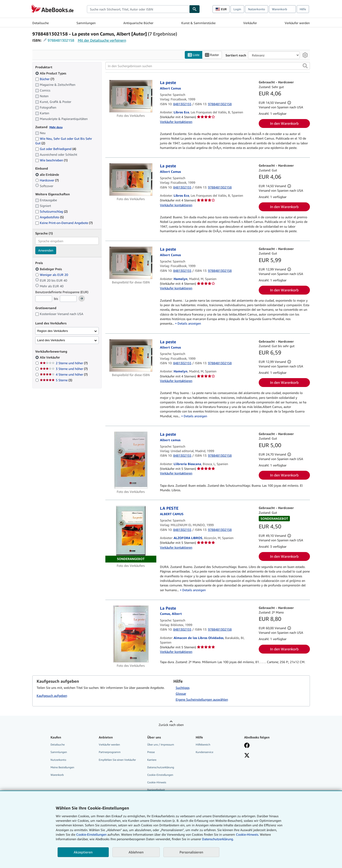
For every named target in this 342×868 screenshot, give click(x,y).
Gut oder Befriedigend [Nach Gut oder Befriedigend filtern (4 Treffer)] (56, 149)
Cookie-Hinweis (157, 782)
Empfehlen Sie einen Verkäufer (117, 760)
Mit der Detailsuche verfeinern (102, 40)
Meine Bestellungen (62, 767)
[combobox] (138, 9)
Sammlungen (86, 23)
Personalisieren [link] (191, 852)
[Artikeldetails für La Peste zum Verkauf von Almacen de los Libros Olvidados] (131, 634)
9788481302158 (61, 40)
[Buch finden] (195, 9)
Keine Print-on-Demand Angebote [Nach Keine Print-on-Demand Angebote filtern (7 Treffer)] (64, 223)
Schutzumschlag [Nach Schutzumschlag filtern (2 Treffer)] (51, 211)
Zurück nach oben (171, 725)
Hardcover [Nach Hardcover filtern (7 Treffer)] (47, 180)
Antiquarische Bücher (138, 23)
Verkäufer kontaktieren (176, 122)
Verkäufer (250, 23)
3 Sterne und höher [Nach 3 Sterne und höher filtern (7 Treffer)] (64, 369)
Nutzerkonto (257, 9)
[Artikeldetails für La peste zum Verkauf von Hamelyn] (131, 263)
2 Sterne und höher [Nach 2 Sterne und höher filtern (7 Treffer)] (64, 363)
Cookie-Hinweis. (247, 834)
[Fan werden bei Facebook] (247, 746)
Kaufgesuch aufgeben (52, 696)
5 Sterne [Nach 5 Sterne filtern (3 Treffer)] (56, 380)
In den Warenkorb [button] (284, 123)
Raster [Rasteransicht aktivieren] (212, 55)
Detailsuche (41, 23)
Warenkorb (57, 775)
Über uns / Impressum (161, 745)
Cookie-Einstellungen (91, 834)
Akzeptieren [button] (83, 852)
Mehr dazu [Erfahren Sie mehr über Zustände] (56, 127)
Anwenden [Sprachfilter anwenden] (46, 250)
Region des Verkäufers (53, 331)
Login (237, 9)
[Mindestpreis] (44, 299)
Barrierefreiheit (156, 790)
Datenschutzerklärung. (218, 839)
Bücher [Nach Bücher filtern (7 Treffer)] (45, 79)
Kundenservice (204, 752)
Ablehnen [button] (136, 852)
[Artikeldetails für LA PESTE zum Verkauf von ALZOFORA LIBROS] (131, 534)
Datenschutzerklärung (161, 767)
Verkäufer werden (297, 23)
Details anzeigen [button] (189, 323)
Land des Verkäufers (51, 340)
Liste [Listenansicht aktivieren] (194, 55)
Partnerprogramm (110, 752)
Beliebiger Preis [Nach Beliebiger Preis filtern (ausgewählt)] (49, 269)
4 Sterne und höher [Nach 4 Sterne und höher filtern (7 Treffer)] (64, 374)
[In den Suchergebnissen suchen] (208, 66)
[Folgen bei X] (247, 756)
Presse (151, 752)
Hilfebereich (203, 745)
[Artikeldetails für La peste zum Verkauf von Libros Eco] (131, 96)
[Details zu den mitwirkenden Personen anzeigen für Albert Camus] (170, 255)
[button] (305, 66)
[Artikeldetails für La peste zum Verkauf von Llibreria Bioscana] (131, 460)
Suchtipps (183, 688)
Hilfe (303, 9)
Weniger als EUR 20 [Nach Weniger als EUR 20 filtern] (52, 275)
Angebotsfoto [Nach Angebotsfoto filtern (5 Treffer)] (49, 217)
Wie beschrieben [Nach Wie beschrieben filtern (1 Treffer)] (51, 160)
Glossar (181, 694)
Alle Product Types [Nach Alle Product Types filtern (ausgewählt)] (51, 73)
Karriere (152, 760)
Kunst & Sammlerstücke (198, 23)
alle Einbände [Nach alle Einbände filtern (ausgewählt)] (48, 174)
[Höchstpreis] (68, 299)
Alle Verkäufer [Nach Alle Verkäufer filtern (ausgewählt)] (50, 357)
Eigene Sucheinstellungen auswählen (202, 699)
